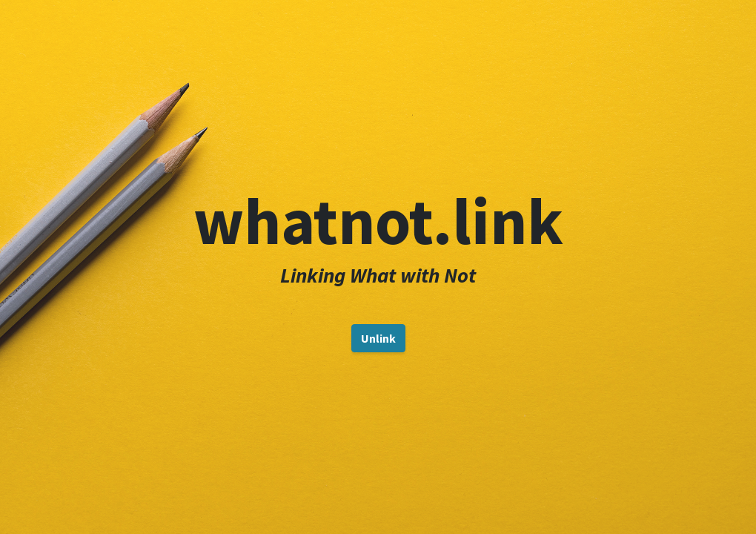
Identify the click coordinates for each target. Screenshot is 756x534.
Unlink (378, 338)
